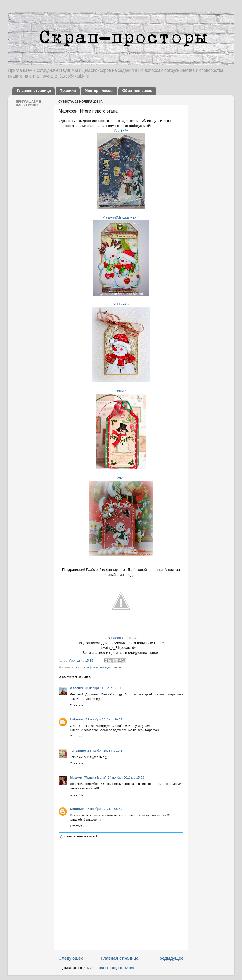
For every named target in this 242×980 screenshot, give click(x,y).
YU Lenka (121, 304)
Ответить (77, 705)
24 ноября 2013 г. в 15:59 (126, 778)
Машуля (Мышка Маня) (88, 778)
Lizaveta (121, 478)
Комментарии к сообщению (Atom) (109, 968)
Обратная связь (137, 91)
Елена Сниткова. (125, 638)
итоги (76, 667)
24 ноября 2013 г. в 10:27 (106, 751)
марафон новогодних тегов (101, 667)
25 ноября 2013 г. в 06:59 (104, 809)
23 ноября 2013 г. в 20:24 (104, 719)
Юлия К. (121, 391)
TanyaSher (78, 751)
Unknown (77, 719)
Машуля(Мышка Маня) (121, 217)
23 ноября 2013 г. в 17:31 (103, 688)
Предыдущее (170, 958)
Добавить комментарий (79, 836)
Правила (68, 91)
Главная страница (34, 91)
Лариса (75, 661)
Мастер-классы (99, 91)
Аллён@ (121, 130)
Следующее (71, 958)
